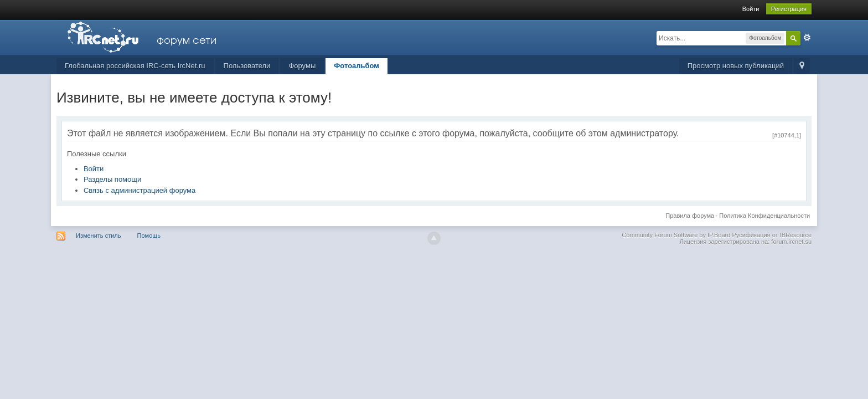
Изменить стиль (99, 236)
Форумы (302, 66)
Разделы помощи (112, 179)
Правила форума (690, 216)
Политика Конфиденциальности (764, 216)
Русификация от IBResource (771, 235)
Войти (751, 9)
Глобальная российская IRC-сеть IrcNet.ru (135, 66)
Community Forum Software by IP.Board (676, 235)
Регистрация (789, 9)
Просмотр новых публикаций (736, 66)
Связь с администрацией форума (139, 190)
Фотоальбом (356, 66)
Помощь (149, 236)
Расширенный (807, 38)
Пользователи (247, 66)
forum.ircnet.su (791, 242)
